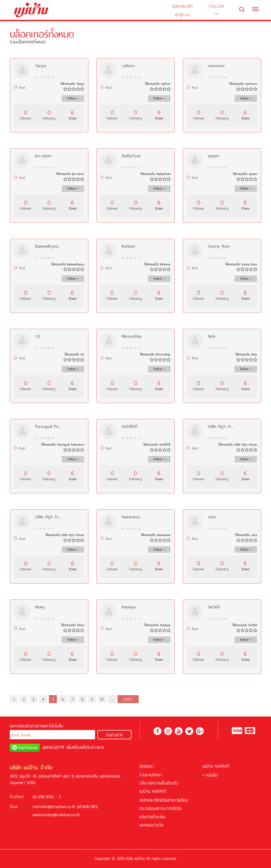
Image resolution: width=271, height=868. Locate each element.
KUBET (114, 831)
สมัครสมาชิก (182, 6)
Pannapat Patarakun (54, 426)
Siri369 (214, 607)
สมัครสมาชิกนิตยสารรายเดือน (164, 800)
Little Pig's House (224, 426)
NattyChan (131, 156)
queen (214, 156)
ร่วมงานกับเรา (151, 775)
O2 (38, 336)
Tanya (41, 66)
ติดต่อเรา (147, 766)
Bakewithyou (47, 246)
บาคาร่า (106, 823)
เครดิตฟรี (40, 823)
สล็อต (93, 823)
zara (212, 517)
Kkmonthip (132, 336)
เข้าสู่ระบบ (182, 15)
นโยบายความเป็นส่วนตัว (159, 783)
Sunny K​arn (219, 246)
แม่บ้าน (153, 791)
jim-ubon (43, 156)
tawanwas (131, 517)
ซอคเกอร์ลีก (93, 840)
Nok (212, 336)
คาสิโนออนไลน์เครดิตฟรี (64, 840)
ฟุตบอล (128, 831)
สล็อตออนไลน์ (59, 823)
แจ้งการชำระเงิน (152, 817)
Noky (40, 607)
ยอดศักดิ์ (130, 426)
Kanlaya (129, 607)
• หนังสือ (210, 775)
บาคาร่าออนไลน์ (72, 831)
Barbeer (129, 246)
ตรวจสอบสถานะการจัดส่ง (161, 808)
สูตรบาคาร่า (97, 831)
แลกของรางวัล (151, 825)
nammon (216, 66)
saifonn (128, 66)
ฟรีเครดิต (80, 823)
